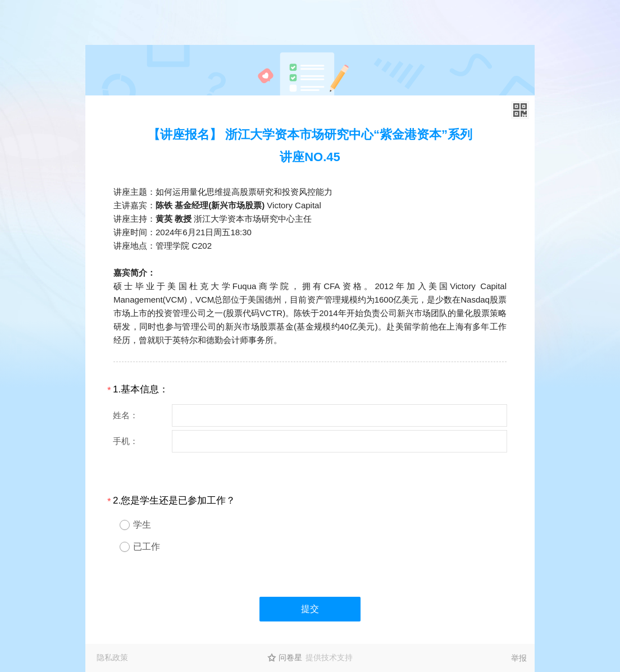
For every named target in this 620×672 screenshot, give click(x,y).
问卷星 (290, 657)
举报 (519, 658)
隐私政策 (112, 657)
